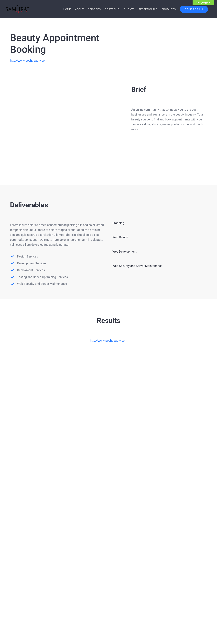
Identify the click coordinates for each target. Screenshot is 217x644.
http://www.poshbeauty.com (29, 61)
